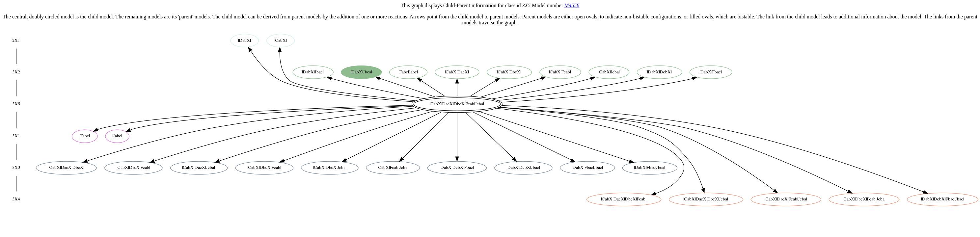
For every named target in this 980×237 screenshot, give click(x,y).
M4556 (572, 5)
